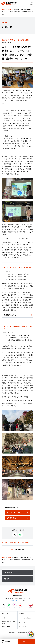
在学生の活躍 (24, 40)
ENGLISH (22, 622)
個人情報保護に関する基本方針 (8, 622)
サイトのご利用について (26, 618)
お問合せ (22, 614)
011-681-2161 (17, 600)
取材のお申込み (6, 627)
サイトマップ (5, 614)
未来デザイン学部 (7, 40)
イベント (17, 40)
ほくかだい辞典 (24, 627)
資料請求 (4, 618)
